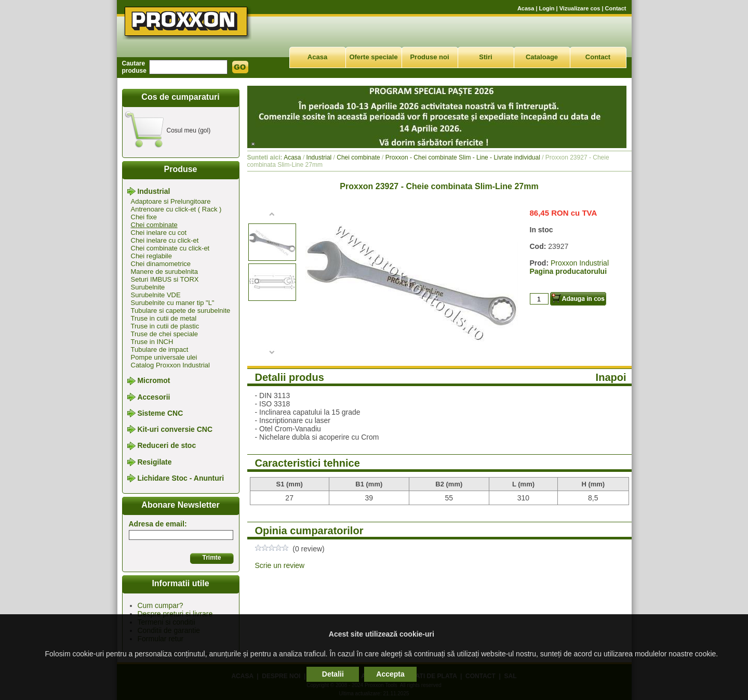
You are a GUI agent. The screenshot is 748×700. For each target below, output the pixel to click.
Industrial (153, 191)
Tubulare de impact (160, 349)
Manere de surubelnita (164, 272)
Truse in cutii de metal (164, 318)
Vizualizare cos (580, 8)
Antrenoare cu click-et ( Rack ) (176, 209)
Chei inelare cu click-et (165, 240)
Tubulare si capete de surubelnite (181, 311)
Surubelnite (148, 287)
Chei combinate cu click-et (170, 248)
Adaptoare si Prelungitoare (171, 201)
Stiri (485, 57)
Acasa (526, 8)
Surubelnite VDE (156, 295)
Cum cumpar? (161, 605)
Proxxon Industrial (580, 263)
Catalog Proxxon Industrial (170, 365)
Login (547, 8)
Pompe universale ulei (164, 357)
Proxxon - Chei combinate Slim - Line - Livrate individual (463, 157)
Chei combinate (154, 225)
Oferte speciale (373, 57)
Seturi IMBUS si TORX (165, 279)
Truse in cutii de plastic (165, 326)
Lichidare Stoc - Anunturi (181, 478)
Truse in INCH (152, 342)
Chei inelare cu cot (159, 233)
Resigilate (154, 462)
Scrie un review (280, 565)
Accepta (390, 674)
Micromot (153, 381)
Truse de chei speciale (165, 334)
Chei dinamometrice (161, 264)
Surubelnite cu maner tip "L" (173, 303)
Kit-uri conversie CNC (175, 429)
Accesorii (153, 397)
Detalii (333, 674)
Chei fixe (144, 217)
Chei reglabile (152, 256)
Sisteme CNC (160, 413)
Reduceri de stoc (166, 446)
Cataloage (542, 57)
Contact (616, 8)
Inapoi (611, 377)
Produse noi (429, 57)
